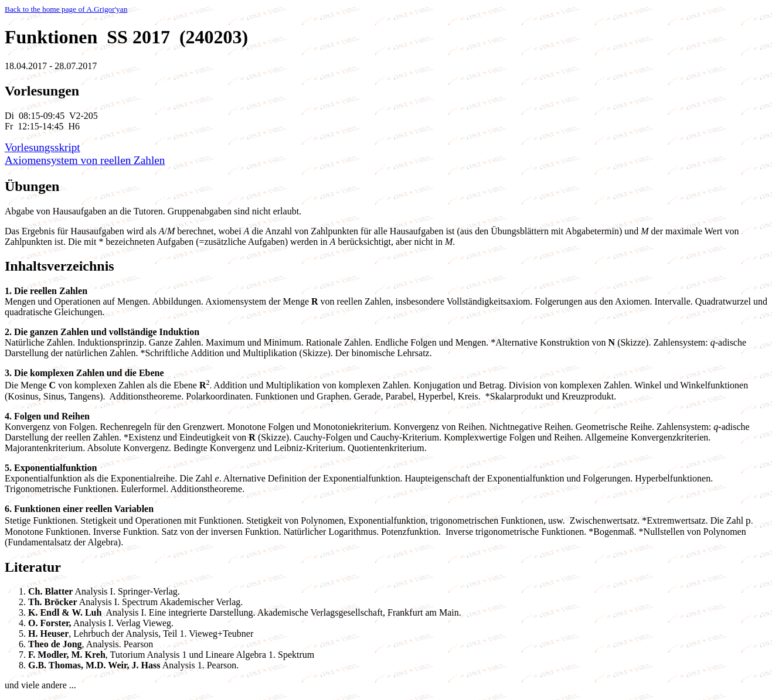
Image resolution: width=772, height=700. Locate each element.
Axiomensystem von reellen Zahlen (85, 160)
